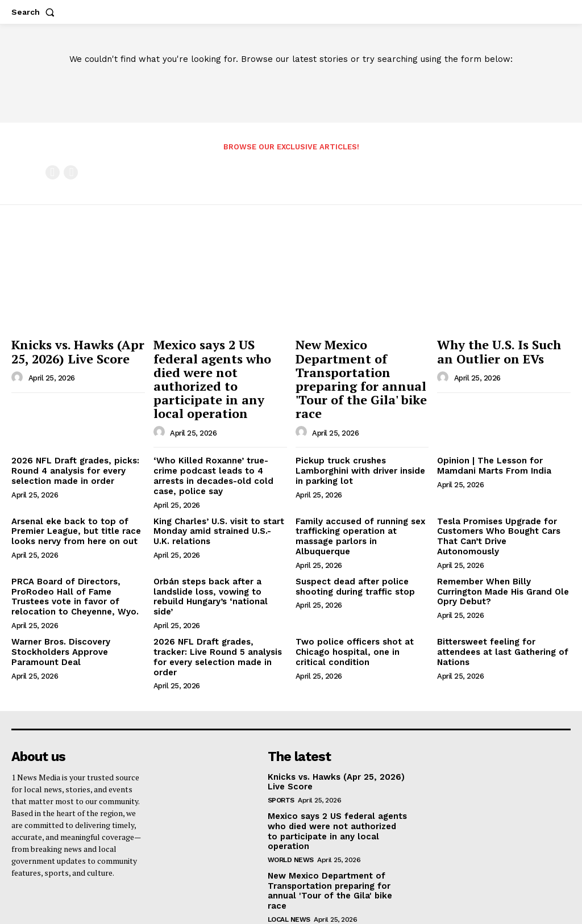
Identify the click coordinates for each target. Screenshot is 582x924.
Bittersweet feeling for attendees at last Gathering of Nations (498, 624)
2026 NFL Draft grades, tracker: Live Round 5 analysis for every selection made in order (217, 624)
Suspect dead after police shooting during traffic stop (352, 561)
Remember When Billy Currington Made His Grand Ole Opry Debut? (500, 566)
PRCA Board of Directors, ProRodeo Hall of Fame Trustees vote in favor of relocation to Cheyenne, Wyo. (77, 570)
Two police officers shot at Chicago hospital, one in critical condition (359, 624)
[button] (35, 12)
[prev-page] (53, 172)
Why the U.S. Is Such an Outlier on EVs (499, 349)
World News (291, 807)
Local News (289, 855)
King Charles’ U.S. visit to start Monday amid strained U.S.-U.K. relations (217, 517)
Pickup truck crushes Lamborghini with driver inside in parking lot (357, 459)
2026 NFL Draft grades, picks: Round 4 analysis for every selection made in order (71, 459)
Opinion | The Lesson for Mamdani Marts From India (490, 455)
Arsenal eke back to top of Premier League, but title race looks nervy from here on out (72, 517)
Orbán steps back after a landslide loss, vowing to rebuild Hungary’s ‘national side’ (220, 566)
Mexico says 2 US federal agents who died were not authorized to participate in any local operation (219, 367)
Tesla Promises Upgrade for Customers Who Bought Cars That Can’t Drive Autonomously (500, 517)
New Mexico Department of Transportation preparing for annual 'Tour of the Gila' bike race (354, 373)
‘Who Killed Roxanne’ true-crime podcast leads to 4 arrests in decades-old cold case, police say (219, 464)
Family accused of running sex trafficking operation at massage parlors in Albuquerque (362, 517)
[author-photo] (19, 374)
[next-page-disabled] (71, 172)
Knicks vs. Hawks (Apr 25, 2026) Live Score (70, 349)
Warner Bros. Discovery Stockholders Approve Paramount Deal (58, 624)
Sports (281, 759)
